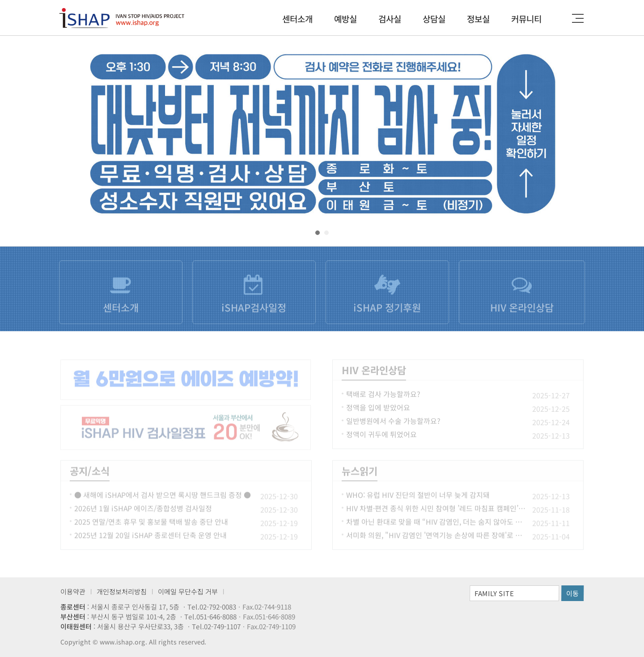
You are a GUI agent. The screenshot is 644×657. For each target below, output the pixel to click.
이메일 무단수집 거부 (188, 591)
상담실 (434, 19)
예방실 (345, 19)
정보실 (478, 19)
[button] (318, 233)
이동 (572, 593)
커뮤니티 (526, 19)
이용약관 (73, 591)
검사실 (390, 19)
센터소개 (297, 19)
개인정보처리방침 (122, 591)
